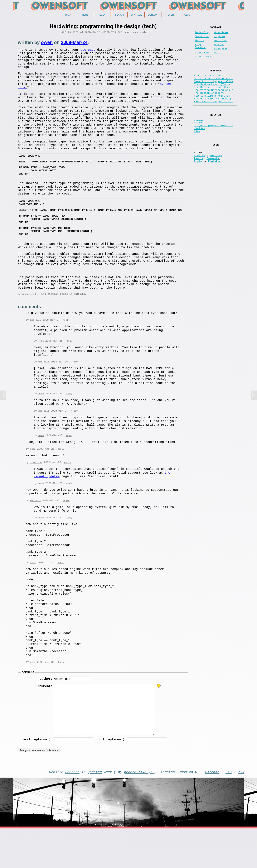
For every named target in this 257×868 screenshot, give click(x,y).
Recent (102, 15)
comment (28, 709)
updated (95, 811)
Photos (199, 44)
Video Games (203, 63)
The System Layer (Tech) (212, 94)
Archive (137, 15)
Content (72, 811)
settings (216, 177)
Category (154, 15)
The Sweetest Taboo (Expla (214, 98)
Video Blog (202, 58)
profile (199, 177)
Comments (213, 181)
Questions (202, 39)
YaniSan (199, 147)
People (199, 181)
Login (198, 185)
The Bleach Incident (209, 105)
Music (218, 58)
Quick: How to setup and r (214, 87)
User (171, 15)
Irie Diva (36, 498)
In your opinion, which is (214, 143)
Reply (66, 354)
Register (214, 185)
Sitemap (212, 811)
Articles (90, 33)
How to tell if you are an (214, 83)
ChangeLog (221, 53)
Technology (202, 34)
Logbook (220, 39)
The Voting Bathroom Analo (214, 101)
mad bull (35, 354)
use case (88, 52)
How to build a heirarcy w (214, 109)
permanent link (27, 327)
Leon (33, 484)
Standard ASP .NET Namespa (214, 112)
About (188, 15)
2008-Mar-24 (74, 44)
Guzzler (199, 136)
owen (47, 44)
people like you (139, 811)
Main (68, 15)
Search (120, 15)
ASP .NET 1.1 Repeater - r (214, 116)
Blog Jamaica (200, 50)
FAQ (229, 811)
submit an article (135, 33)
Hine (197, 150)
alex (33, 599)
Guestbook (221, 34)
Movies (219, 48)
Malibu (199, 139)
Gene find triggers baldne (214, 91)
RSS (241, 811)
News (85, 15)
